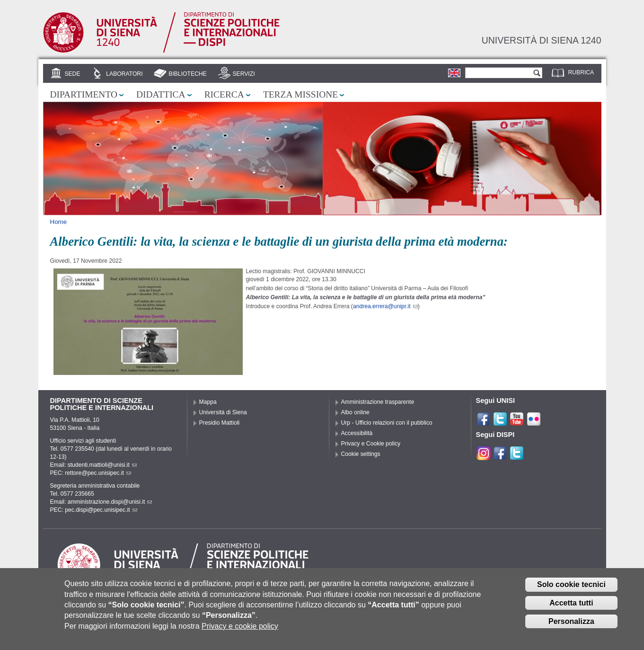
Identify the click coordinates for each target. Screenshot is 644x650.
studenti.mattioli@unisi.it (102, 465)
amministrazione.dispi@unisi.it (110, 502)
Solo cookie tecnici (571, 591)
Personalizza (571, 628)
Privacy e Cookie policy (371, 444)
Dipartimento (84, 94)
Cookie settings (361, 454)
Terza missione (300, 94)
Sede (72, 74)
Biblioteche (187, 74)
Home (59, 222)
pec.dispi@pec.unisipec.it (101, 510)
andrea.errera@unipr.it (385, 306)
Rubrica (581, 72)
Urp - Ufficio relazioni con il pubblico (387, 423)
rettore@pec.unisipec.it (98, 473)
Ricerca (224, 94)
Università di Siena (223, 412)
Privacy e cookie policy (240, 633)
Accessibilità (357, 433)
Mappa (208, 402)
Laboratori (124, 74)
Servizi (243, 74)
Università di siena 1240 (542, 40)
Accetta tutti (571, 610)
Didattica (161, 94)
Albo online (355, 412)
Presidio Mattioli (220, 423)
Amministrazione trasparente (378, 402)
